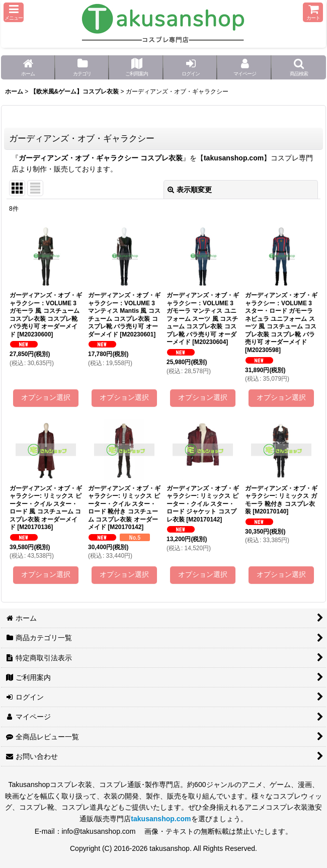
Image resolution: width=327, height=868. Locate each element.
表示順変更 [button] (190, 190)
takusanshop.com (234, 158)
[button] (14, 12)
